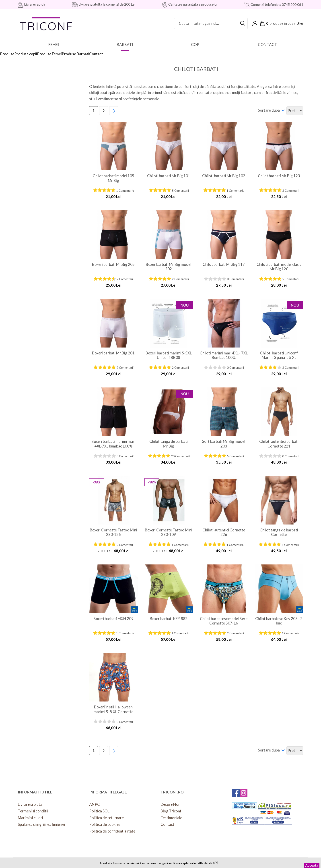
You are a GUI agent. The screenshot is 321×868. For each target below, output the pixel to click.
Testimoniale (171, 818)
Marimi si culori (30, 818)
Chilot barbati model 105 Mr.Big (113, 178)
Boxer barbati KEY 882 (169, 619)
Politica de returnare (106, 818)
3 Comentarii (291, 191)
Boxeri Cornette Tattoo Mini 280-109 (169, 532)
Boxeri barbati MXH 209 (113, 619)
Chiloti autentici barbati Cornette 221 (279, 444)
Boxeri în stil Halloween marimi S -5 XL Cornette (113, 709)
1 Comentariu (125, 191)
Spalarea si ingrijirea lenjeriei (41, 824)
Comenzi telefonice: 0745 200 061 (277, 4)
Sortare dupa (269, 110)
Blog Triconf (171, 811)
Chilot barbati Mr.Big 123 (279, 176)
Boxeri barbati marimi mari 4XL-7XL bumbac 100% (113, 444)
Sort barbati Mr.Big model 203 (224, 444)
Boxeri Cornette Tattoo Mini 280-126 (113, 532)
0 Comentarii (235, 279)
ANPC (95, 804)
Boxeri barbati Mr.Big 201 (113, 353)
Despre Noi (170, 804)
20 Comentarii (180, 456)
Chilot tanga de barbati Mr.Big (169, 444)
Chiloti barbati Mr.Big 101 (169, 176)
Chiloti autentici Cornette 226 (224, 532)
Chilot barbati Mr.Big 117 (224, 264)
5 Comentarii (180, 191)
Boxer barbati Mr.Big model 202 (169, 267)
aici (215, 863)
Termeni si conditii (33, 811)
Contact (167, 824)
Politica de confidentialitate (112, 831)
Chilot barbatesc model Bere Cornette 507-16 (224, 621)
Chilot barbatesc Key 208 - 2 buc (279, 621)
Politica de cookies (105, 824)
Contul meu (255, 23)
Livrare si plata (30, 804)
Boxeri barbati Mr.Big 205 (113, 264)
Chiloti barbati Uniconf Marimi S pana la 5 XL (279, 355)
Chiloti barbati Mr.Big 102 (224, 176)
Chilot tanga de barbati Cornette (279, 532)
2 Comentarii (125, 279)
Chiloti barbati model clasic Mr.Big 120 (279, 267)
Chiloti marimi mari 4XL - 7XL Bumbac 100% (224, 355)
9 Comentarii (125, 368)
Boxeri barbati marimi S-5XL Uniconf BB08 (169, 355)
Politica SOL (99, 811)
